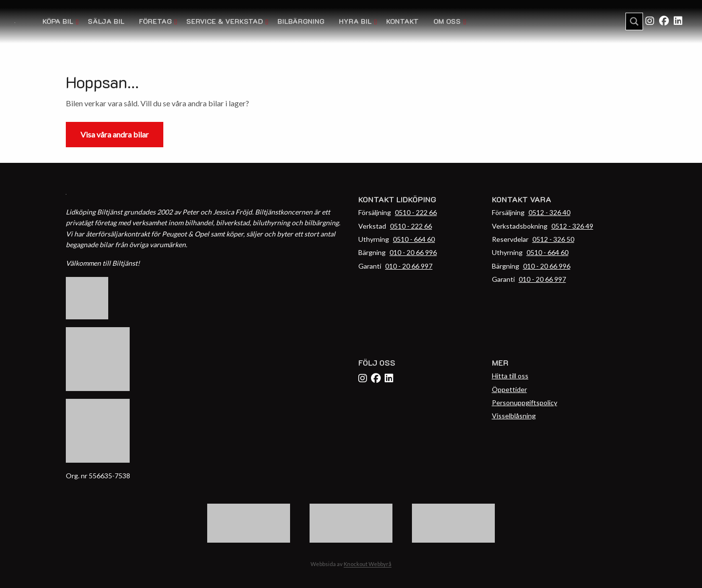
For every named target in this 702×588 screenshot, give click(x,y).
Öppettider (509, 389)
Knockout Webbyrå (368, 564)
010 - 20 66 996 (413, 252)
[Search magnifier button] (634, 21)
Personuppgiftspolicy (525, 402)
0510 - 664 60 (414, 239)
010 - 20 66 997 (409, 266)
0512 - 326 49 (572, 226)
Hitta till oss (510, 376)
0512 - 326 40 (549, 212)
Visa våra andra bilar (115, 134)
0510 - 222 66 (416, 212)
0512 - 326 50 (553, 239)
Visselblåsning (514, 416)
